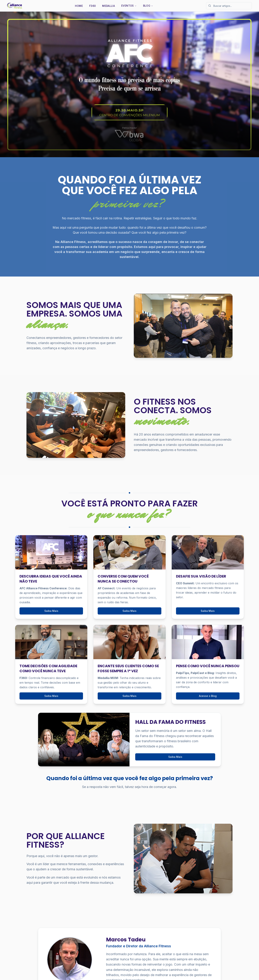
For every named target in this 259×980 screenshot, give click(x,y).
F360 (92, 6)
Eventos (129, 6)
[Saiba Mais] (129, 84)
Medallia (108, 6)
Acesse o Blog (208, 696)
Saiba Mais (51, 611)
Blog (148, 6)
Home (79, 6)
